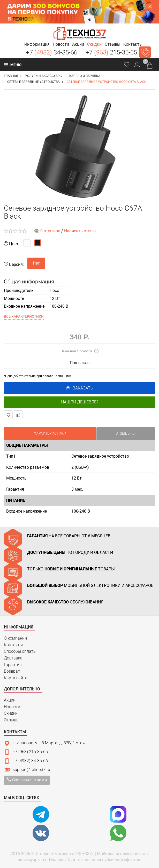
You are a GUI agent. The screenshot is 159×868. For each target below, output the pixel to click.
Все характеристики (24, 316)
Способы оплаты (20, 651)
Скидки (11, 713)
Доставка (13, 658)
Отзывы (12, 720)
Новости (12, 707)
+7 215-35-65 (111, 52)
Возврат (12, 671)
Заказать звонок (145, 52)
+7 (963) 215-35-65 (30, 752)
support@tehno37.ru (31, 770)
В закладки (8, 415)
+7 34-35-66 (52, 52)
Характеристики (50, 433)
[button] (37, 44)
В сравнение (18, 415)
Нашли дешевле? (80, 402)
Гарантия (13, 665)
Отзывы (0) (126, 433)
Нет (36, 263)
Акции (10, 700)
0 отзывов (50, 231)
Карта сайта (16, 678)
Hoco (54, 290)
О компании (15, 638)
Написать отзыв (80, 231)
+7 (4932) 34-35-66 (30, 761)
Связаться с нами (27, 780)
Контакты (13, 645)
